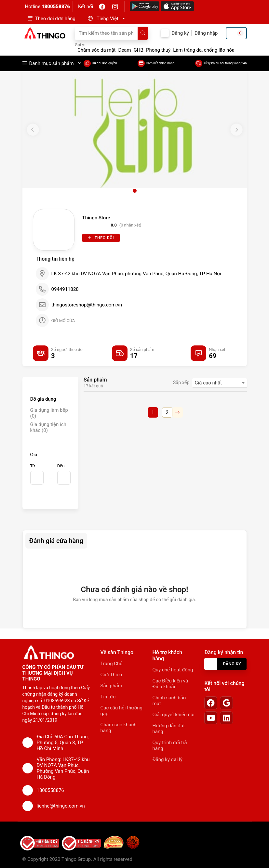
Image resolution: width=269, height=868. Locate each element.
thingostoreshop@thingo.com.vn (87, 305)
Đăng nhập (206, 33)
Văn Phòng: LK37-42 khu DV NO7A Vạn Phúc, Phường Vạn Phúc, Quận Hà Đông (63, 768)
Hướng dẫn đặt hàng (168, 729)
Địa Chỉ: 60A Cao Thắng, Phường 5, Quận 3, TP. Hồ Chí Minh (63, 743)
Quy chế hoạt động (173, 670)
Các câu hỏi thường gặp (121, 711)
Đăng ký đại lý (167, 759)
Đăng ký (180, 33)
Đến (61, 466)
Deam (125, 50)
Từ (33, 466)
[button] (106, 19)
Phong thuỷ (158, 50)
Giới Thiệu (111, 675)
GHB (139, 50)
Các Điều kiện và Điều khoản (170, 684)
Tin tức (108, 697)
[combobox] (220, 383)
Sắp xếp (181, 383)
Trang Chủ (112, 664)
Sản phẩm (111, 686)
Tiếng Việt (108, 19)
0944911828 (65, 289)
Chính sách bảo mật (169, 701)
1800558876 (56, 6)
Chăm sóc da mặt (97, 50)
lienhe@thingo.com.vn (61, 806)
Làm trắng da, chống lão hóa (204, 50)
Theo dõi (101, 238)
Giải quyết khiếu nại (173, 715)
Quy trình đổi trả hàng (169, 745)
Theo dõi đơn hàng (55, 19)
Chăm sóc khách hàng (119, 728)
